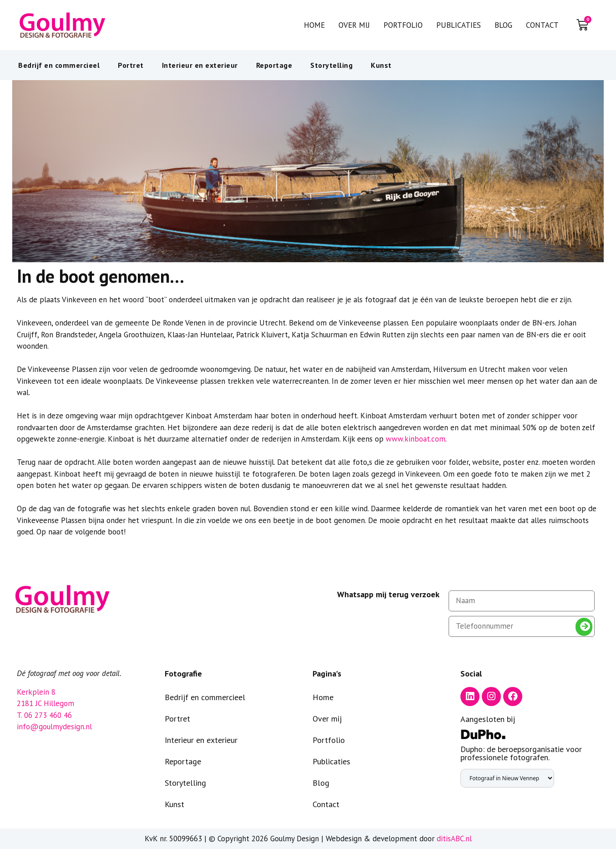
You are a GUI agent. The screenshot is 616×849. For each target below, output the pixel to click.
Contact (542, 25)
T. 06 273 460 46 (44, 715)
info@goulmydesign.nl (54, 727)
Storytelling (331, 65)
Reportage (274, 65)
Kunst (381, 65)
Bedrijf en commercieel (59, 65)
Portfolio (403, 25)
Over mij (354, 25)
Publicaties (459, 25)
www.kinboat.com (416, 439)
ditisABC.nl (454, 839)
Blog (503, 25)
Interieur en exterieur (200, 65)
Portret (131, 65)
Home (314, 25)
